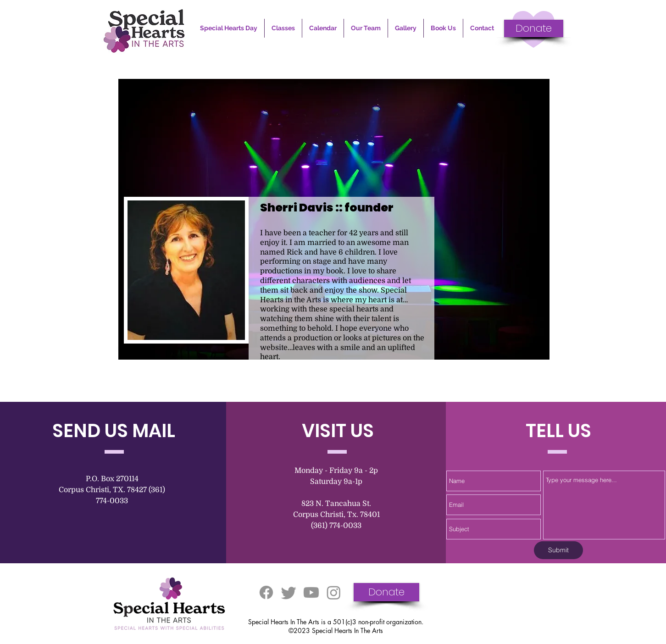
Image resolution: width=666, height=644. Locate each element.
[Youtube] (311, 592)
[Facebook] (266, 592)
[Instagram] (334, 592)
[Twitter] (289, 592)
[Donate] (534, 28)
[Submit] (558, 550)
